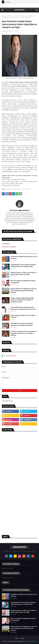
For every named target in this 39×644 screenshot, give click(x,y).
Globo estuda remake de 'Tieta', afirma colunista (23, 316)
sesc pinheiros (14, 16)
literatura (8, 189)
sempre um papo (17, 189)
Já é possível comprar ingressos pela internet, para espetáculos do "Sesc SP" (23, 308)
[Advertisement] (16, 462)
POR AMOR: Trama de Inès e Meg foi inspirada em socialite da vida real (22, 324)
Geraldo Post (10, 356)
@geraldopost (7, 31)
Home (17, 638)
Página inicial (5, 16)
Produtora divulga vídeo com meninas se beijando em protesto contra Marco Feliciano (24, 333)
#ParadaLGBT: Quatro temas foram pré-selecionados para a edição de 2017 (23, 265)
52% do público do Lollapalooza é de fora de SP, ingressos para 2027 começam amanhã (24, 290)
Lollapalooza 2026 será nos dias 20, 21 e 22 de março (24, 257)
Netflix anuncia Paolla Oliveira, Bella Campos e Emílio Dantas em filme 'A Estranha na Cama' (22, 300)
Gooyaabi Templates (31, 641)
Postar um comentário (9, 247)
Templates (13, 641)
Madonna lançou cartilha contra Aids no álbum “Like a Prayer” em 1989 (23, 274)
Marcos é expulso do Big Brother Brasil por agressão (23, 282)
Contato (22, 638)
